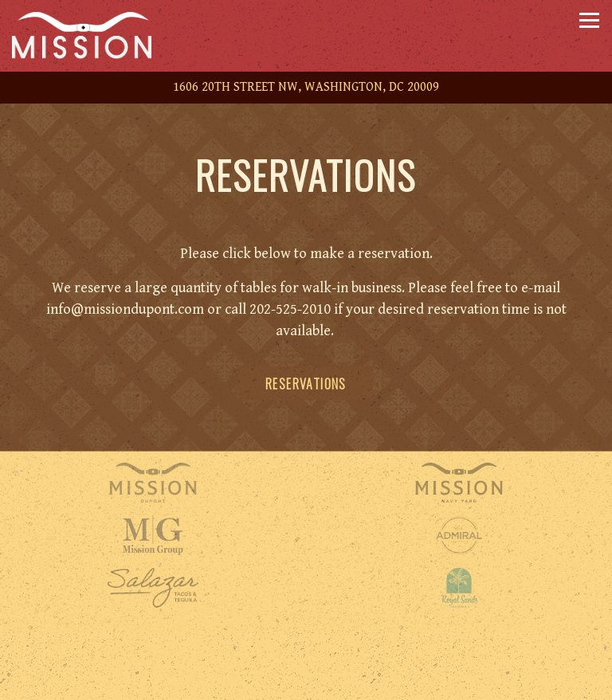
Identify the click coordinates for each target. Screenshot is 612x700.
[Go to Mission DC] (306, 88)
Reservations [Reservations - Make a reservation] (306, 384)
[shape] (153, 588)
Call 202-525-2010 (306, 649)
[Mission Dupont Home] (92, 36)
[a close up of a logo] (459, 535)
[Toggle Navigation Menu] (589, 20)
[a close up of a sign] (153, 535)
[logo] (459, 588)
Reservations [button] (306, 683)
